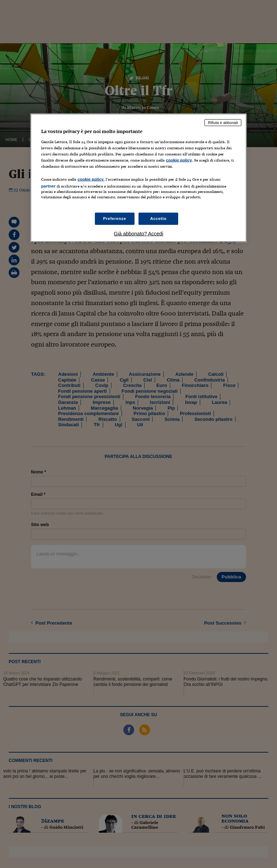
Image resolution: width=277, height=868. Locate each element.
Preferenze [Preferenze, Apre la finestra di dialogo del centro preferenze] (115, 219)
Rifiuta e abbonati (223, 123)
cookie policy (179, 160)
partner (48, 186)
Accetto (158, 219)
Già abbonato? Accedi (139, 234)
